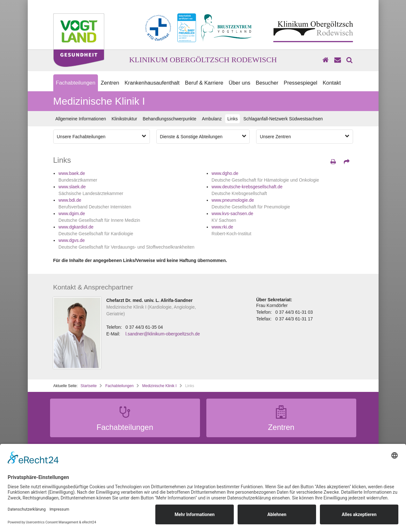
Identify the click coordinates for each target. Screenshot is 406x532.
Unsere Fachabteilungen (101, 136)
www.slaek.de (72, 187)
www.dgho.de (225, 173)
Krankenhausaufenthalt (152, 83)
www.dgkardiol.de (76, 227)
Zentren (110, 83)
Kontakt (332, 83)
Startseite (89, 386)
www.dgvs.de (71, 240)
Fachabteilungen (76, 83)
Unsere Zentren (305, 136)
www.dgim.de (72, 214)
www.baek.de (72, 173)
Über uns (240, 83)
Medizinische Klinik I (159, 386)
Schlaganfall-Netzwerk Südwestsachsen (283, 119)
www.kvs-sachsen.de (232, 214)
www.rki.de (222, 227)
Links (233, 119)
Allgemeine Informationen (81, 119)
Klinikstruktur (124, 119)
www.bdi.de (70, 200)
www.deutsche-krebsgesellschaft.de (247, 187)
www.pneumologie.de (233, 200)
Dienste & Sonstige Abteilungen (203, 136)
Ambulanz (212, 119)
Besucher (267, 83)
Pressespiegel (300, 83)
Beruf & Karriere (204, 83)
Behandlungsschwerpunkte (169, 119)
